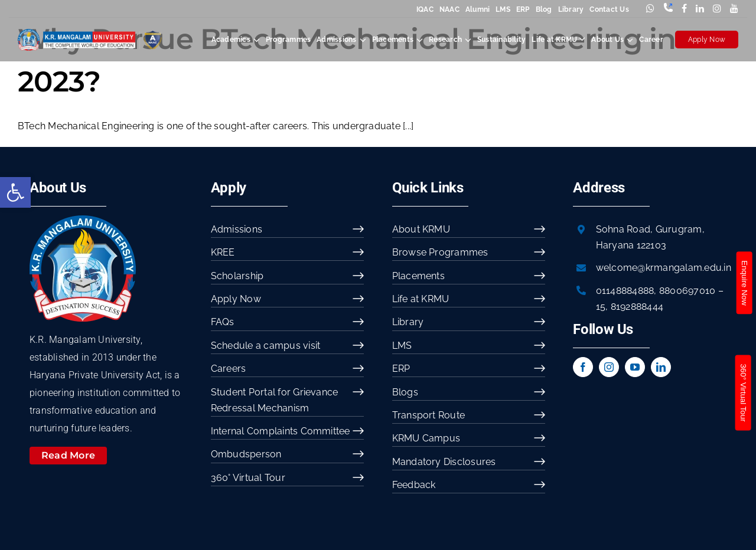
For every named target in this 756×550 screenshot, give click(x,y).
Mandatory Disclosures (444, 462)
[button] (15, 192)
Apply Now (707, 40)
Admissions (237, 229)
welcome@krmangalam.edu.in (664, 268)
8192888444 (637, 307)
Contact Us (609, 9)
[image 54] (83, 220)
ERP (523, 9)
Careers (229, 369)
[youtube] (635, 367)
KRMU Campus (426, 438)
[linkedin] (661, 367)
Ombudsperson (246, 454)
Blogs (405, 392)
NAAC (449, 9)
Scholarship (237, 276)
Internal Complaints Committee (281, 431)
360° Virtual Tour (248, 478)
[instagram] (609, 367)
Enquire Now (744, 283)
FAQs (223, 322)
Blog (544, 9)
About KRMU (421, 229)
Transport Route (429, 415)
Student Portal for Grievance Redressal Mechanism (275, 400)
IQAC (425, 9)
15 (601, 307)
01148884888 (625, 291)
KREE (223, 252)
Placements (418, 276)
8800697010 (687, 291)
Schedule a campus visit (266, 346)
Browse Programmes (440, 252)
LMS (503, 9)
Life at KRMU (421, 299)
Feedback (414, 485)
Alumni (478, 9)
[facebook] (583, 367)
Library (571, 9)
